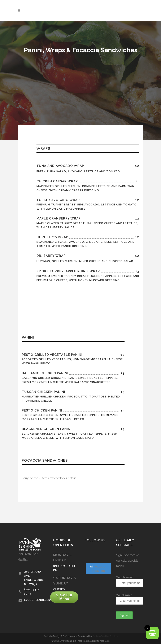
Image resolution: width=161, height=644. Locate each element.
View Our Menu (64, 597)
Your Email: (130, 599)
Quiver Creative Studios (105, 636)
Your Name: (130, 581)
